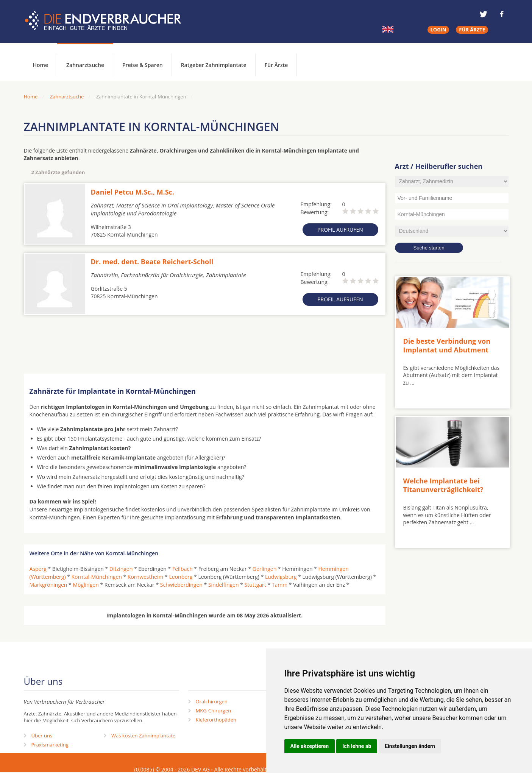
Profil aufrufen (340, 230)
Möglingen (86, 585)
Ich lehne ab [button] (357, 746)
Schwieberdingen (181, 585)
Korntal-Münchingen (97, 577)
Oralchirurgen (212, 701)
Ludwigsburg (281, 577)
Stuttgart (255, 585)
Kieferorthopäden (216, 720)
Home (31, 97)
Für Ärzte (276, 65)
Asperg (38, 569)
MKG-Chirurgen (214, 711)
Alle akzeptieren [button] (310, 746)
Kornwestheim (146, 577)
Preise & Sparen (143, 65)
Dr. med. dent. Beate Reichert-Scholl (152, 262)
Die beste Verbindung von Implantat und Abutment (447, 345)
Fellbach (183, 569)
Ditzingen (121, 569)
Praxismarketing (50, 745)
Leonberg (181, 577)
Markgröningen (48, 585)
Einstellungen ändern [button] (410, 746)
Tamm (280, 585)
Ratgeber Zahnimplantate (214, 65)
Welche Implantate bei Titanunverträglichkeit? (443, 485)
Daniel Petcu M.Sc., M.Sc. (133, 192)
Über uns (42, 736)
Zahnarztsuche (85, 65)
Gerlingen (264, 569)
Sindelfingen (224, 585)
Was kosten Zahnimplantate (143, 736)
